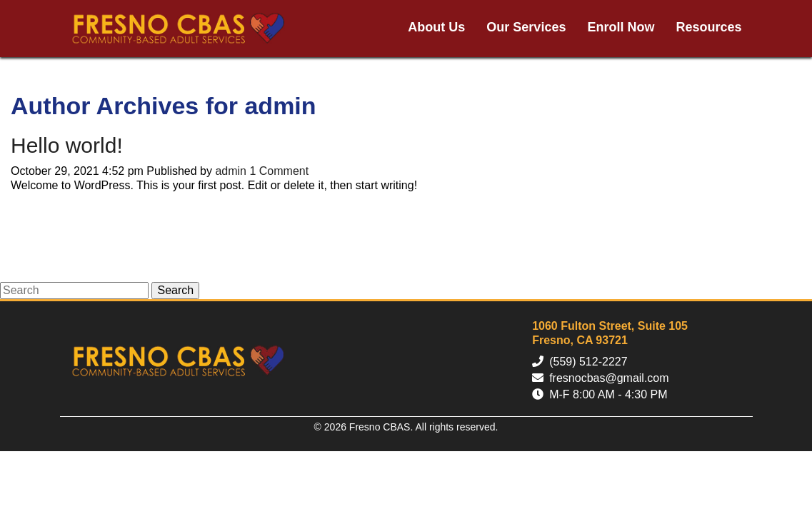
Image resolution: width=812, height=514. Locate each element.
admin (231, 171)
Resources (708, 27)
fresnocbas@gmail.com (609, 378)
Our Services (526, 27)
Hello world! (67, 145)
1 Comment (279, 171)
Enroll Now (621, 27)
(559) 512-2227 (588, 362)
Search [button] (175, 290)
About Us (436, 27)
